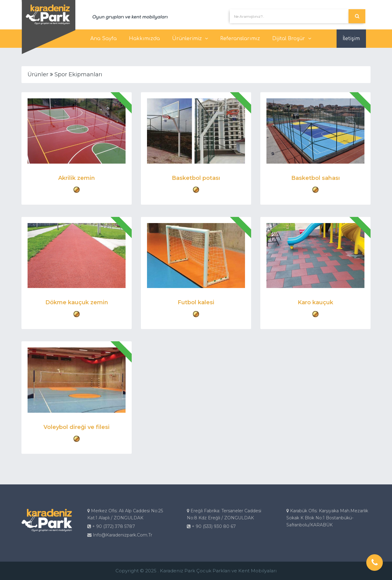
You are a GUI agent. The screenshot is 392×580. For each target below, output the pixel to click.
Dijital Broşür (292, 39)
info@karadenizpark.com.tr (120, 535)
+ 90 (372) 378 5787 (111, 526)
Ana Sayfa (104, 39)
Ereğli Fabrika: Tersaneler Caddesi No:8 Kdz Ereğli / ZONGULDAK (224, 514)
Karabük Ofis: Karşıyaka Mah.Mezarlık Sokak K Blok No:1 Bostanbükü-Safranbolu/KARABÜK (327, 518)
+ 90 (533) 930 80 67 (211, 526)
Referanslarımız (240, 39)
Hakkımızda (144, 39)
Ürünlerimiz (190, 39)
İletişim (351, 39)
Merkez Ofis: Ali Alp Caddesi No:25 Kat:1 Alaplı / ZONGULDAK (125, 514)
